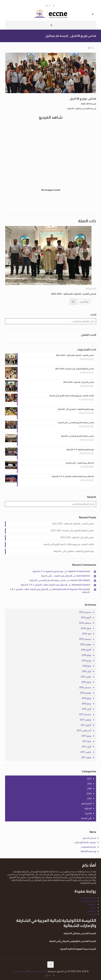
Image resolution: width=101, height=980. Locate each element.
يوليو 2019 (86, 655)
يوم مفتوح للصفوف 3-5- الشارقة (48, 571)
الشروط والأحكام (20, 971)
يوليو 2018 (86, 698)
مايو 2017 (87, 741)
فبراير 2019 (86, 682)
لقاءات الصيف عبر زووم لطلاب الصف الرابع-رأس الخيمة (69, 544)
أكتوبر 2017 (86, 725)
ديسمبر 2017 (85, 714)
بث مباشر (92, 911)
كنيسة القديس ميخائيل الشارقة (80, 933)
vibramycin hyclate (81, 585)
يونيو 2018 (86, 704)
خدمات (93, 908)
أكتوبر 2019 (86, 650)
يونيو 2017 (86, 736)
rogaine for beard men (79, 571)
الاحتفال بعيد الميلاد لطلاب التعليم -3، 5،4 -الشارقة (44, 585)
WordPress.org (88, 851)
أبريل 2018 (86, 709)
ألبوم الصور (86, 803)
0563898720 (60, 2)
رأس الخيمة (86, 818)
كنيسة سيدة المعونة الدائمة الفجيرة (78, 949)
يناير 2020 (87, 634)
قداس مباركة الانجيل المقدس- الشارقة (48, 580)
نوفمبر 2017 (85, 720)
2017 (89, 779)
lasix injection (83, 576)
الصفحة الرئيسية (88, 898)
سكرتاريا (92, 904)
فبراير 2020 (86, 628)
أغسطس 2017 (84, 730)
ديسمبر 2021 (85, 612)
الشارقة (88, 808)
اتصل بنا (92, 914)
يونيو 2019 (86, 660)
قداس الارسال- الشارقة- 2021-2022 (77, 537)
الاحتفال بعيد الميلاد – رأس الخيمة (57, 576)
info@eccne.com (40, 2)
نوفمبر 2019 (86, 644)
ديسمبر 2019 (85, 639)
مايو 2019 (87, 666)
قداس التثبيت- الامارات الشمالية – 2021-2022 (74, 294)
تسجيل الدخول (89, 838)
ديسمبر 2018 (85, 687)
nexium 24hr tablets (80, 580)
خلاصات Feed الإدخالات (85, 842)
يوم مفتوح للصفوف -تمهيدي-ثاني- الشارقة (74, 551)
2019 (89, 789)
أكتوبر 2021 (86, 617)
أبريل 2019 (86, 671)
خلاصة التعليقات (88, 847)
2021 (89, 798)
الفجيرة (88, 813)
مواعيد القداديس (88, 901)
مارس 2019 (86, 677)
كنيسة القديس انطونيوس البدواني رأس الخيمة (73, 941)
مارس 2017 (86, 752)
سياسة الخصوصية (38, 971)
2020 (89, 794)
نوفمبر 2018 (86, 693)
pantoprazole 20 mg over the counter (71, 589)
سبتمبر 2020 (85, 623)
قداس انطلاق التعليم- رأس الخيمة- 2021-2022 (72, 530)
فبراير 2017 (86, 757)
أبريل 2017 (86, 747)
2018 (89, 784)
